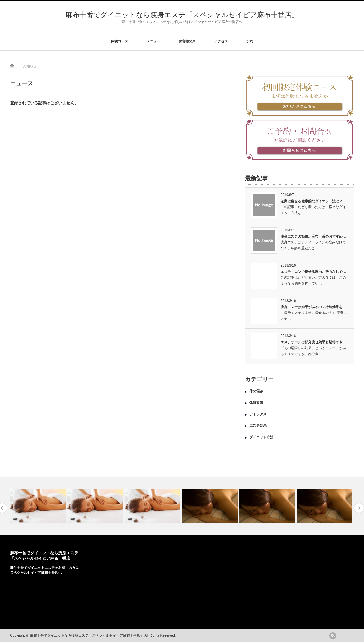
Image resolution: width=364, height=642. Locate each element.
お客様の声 (187, 41)
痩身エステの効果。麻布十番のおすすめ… (313, 236)
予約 (250, 41)
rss (333, 636)
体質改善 (256, 403)
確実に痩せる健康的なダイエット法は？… (313, 201)
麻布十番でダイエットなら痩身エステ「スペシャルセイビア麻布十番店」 (182, 15)
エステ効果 (258, 426)
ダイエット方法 (261, 437)
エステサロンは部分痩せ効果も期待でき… (313, 342)
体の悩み (256, 391)
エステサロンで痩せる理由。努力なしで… (313, 272)
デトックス (258, 414)
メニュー (153, 41)
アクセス (221, 41)
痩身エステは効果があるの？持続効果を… (313, 307)
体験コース (120, 41)
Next (359, 508)
